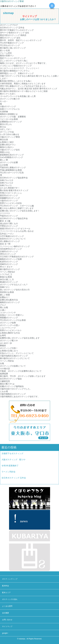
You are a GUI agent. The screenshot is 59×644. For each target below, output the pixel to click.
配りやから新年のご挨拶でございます (17, 208)
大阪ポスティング (8, 106)
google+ (5, 633)
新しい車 (4, 160)
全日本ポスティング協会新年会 (14, 178)
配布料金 (6, 586)
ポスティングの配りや (10, 99)
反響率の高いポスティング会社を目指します (20, 338)
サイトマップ (7, 626)
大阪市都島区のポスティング (13, 394)
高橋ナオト (5, 287)
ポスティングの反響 (9, 162)
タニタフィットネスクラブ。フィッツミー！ (20, 68)
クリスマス (5, 213)
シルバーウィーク (8, 328)
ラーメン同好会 (7, 361)
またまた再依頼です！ (10, 188)
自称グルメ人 (6, 185)
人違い (3, 310)
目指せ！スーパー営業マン (12, 315)
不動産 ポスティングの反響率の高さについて (21, 371)
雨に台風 (4, 307)
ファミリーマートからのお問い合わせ (17, 231)
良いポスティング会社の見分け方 (15, 290)
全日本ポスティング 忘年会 (12, 28)
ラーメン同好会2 (7, 272)
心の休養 (4, 165)
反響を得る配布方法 (9, 300)
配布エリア (6, 593)
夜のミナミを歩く (8, 94)
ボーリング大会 (7, 132)
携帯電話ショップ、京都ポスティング (17, 73)
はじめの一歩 (6, 343)
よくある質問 (7, 606)
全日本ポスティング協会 (12, 379)
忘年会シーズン (7, 234)
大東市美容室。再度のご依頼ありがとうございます (23, 84)
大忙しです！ (6, 129)
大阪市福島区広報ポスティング (14, 356)
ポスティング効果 (8, 323)
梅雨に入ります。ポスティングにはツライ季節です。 (24, 63)
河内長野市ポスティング (11, 249)
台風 (2, 363)
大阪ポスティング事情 (10, 137)
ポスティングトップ (10, 579)
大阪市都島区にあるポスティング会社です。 (20, 396)
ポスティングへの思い (10, 325)
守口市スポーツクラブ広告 (12, 173)
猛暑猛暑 (4, 374)
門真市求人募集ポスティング (13, 168)
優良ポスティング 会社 (10, 38)
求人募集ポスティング (10, 241)
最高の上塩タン (7, 147)
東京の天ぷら (6, 124)
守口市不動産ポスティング (12, 43)
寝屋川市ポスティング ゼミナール (15, 229)
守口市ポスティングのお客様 (13, 320)
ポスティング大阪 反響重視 (13, 117)
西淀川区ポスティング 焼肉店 (13, 35)
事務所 (3, 346)
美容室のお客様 (7, 292)
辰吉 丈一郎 (5, 244)
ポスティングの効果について (13, 366)
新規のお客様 (6, 277)
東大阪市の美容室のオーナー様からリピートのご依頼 (24, 91)
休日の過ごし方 (7, 279)
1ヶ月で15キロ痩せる (10, 134)
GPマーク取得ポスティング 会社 (15, 33)
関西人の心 (5, 152)
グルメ (3, 305)
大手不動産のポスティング (12, 236)
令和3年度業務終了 (10, 466)
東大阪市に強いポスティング (13, 48)
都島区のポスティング (10, 302)
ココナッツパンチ (8, 313)
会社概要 (6, 613)
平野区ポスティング (9, 226)
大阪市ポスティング (9, 201)
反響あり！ (5, 297)
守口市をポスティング (10, 45)
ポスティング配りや (9, 341)
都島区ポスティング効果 (11, 259)
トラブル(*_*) (6, 274)
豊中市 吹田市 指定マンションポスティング (21, 40)
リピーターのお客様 (9, 119)
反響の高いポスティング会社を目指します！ (20, 211)
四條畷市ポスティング (10, 198)
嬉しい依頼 (5, 295)
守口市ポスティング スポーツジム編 (17, 206)
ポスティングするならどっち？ (14, 285)
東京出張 (4, 140)
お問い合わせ (7, 620)
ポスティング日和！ (9, 348)
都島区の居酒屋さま (9, 114)
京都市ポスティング (9, 251)
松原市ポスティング (9, 262)
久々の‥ (4, 101)
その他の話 (5, 369)
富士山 (3, 127)
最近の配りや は (7, 384)
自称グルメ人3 (7, 180)
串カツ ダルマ (6, 267)
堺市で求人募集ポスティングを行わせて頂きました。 (24, 86)
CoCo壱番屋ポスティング (11, 157)
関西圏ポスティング (9, 318)
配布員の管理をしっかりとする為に (16, 81)
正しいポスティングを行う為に (14, 61)
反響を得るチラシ (8, 145)
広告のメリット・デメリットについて (17, 353)
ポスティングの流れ (10, 599)
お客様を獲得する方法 (10, 333)
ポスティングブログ (9, 25)
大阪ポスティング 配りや (13, 460)
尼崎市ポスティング (9, 264)
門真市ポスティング (9, 216)
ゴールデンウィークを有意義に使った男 (18, 96)
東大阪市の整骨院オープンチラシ (15, 71)
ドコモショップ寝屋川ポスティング (16, 66)
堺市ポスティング (8, 254)
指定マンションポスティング (13, 58)
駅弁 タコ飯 (5, 221)
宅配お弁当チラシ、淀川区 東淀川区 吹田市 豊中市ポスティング (29, 89)
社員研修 (4, 112)
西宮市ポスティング (9, 195)
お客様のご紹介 (7, 142)
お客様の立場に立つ (9, 351)
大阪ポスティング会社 (10, 150)
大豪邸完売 (5, 381)
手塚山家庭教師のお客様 (11, 170)
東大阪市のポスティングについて (15, 358)
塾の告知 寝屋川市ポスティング (14, 190)
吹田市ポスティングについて (13, 239)
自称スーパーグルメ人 (10, 109)
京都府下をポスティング (12, 453)
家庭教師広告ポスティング (12, 155)
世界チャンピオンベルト (11, 330)
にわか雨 (4, 391)
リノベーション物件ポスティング (15, 246)
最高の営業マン (7, 56)
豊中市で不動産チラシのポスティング (17, 30)
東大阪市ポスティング (10, 269)
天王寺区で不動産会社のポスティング (17, 257)
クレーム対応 (6, 53)
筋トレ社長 (5, 50)
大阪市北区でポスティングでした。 (16, 389)
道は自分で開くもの (9, 223)
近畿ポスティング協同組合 (12, 386)
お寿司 (3, 335)
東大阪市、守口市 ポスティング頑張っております (23, 376)
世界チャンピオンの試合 (11, 203)
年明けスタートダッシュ (11, 193)
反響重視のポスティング (11, 122)
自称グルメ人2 (7, 183)
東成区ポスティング (9, 282)
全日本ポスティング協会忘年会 (14, 218)
